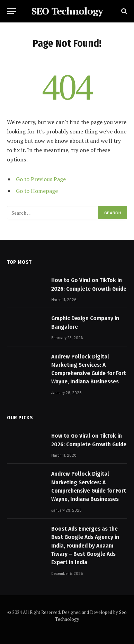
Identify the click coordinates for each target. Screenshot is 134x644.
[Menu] (11, 11)
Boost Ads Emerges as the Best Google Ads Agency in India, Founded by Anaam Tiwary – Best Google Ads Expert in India (85, 545)
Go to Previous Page (41, 179)
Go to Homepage (37, 191)
